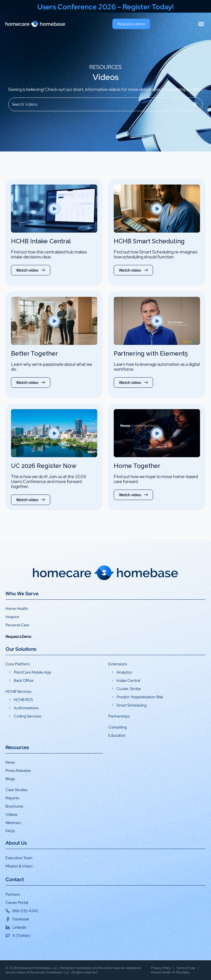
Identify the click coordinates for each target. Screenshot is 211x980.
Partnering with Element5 (151, 353)
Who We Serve (22, 594)
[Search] (195, 104)
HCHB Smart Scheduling (149, 241)
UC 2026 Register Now (44, 466)
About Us (16, 843)
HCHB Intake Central (41, 241)
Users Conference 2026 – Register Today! (105, 7)
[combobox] (98, 104)
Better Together (34, 353)
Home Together (137, 466)
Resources (17, 747)
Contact (15, 879)
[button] (201, 24)
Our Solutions (21, 649)
